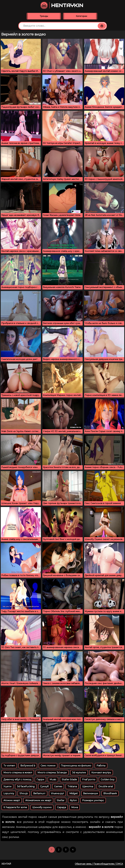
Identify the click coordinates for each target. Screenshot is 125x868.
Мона (75, 807)
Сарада (61, 807)
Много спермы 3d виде (52, 773)
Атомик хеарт (12, 800)
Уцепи (7, 786)
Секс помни (48, 766)
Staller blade (69, 780)
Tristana (72, 786)
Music (53, 780)
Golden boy (108, 780)
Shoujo (24, 793)
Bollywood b (28, 766)
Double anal (106, 786)
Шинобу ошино (42, 807)
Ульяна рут (57, 793)
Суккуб (44, 786)
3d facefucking (26, 786)
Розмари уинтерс (93, 800)
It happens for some (15, 807)
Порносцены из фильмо (76, 766)
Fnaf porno (89, 780)
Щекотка (88, 786)
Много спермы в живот (18, 773)
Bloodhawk (110, 793)
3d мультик (79, 773)
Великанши (91, 793)
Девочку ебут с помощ (17, 780)
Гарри (40, 780)
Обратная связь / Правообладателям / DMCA (99, 864)
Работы (101, 766)
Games (58, 786)
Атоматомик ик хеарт (38, 800)
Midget (74, 793)
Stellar (61, 800)
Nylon (73, 800)
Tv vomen (9, 766)
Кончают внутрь (101, 773)
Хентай (6, 864)
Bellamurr (39, 793)
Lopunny (9, 793)
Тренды (44, 16)
